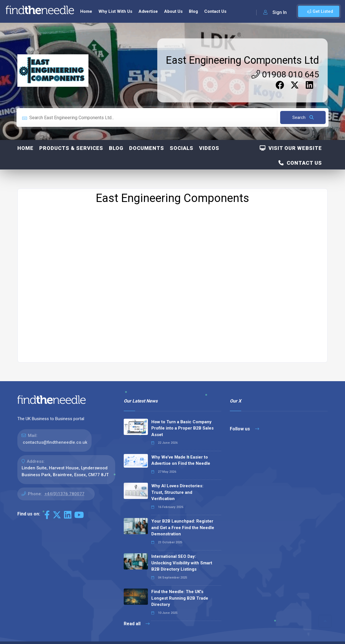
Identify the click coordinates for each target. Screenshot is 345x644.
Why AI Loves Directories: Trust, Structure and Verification (177, 492)
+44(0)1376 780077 (64, 493)
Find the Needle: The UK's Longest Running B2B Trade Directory (180, 597)
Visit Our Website (291, 147)
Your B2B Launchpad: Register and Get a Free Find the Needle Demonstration (183, 527)
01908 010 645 (285, 74)
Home (86, 11)
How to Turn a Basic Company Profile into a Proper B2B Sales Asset (182, 428)
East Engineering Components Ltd (242, 60)
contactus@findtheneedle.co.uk (55, 442)
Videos (209, 147)
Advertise (148, 11)
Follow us (244, 428)
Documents (147, 147)
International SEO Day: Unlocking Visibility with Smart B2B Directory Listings (182, 562)
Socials (182, 147)
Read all (137, 623)
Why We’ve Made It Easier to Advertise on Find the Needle (181, 460)
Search (303, 117)
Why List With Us (115, 11)
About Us (173, 11)
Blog (193, 11)
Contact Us (215, 11)
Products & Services (71, 147)
